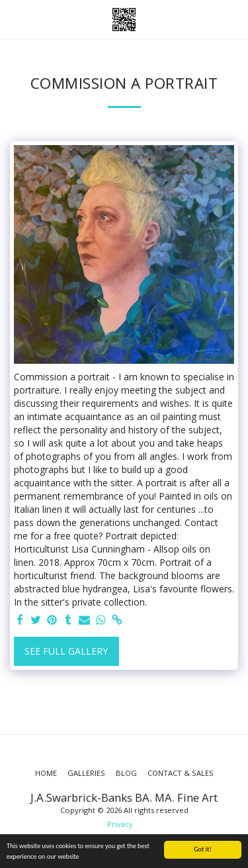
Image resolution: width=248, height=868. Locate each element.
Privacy (120, 824)
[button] (15, 19)
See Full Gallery (66, 651)
